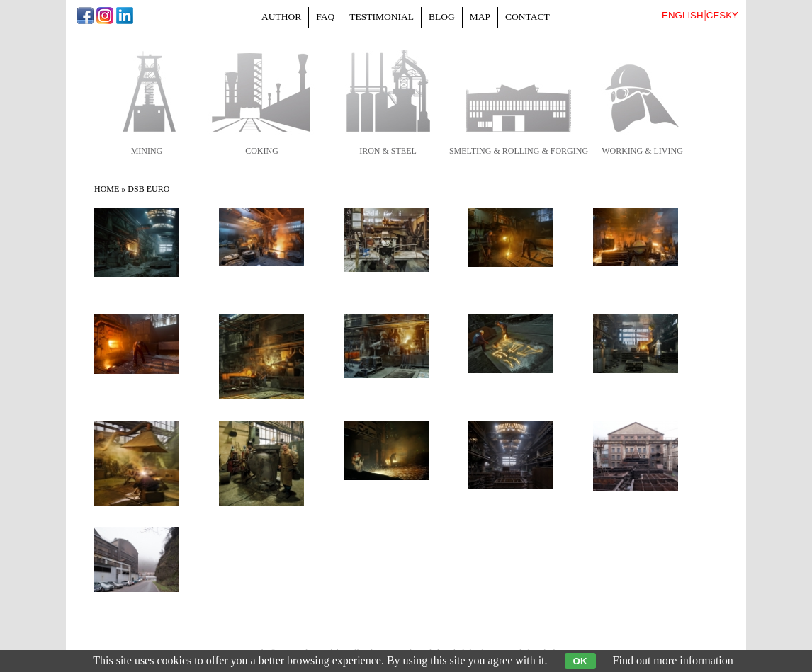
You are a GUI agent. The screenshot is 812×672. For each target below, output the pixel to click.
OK (580, 661)
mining (147, 151)
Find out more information (673, 660)
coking (262, 151)
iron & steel (388, 151)
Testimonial (382, 17)
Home (107, 189)
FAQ (325, 17)
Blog (442, 17)
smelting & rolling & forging (519, 151)
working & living (642, 151)
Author (281, 17)
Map (480, 17)
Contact (528, 17)
